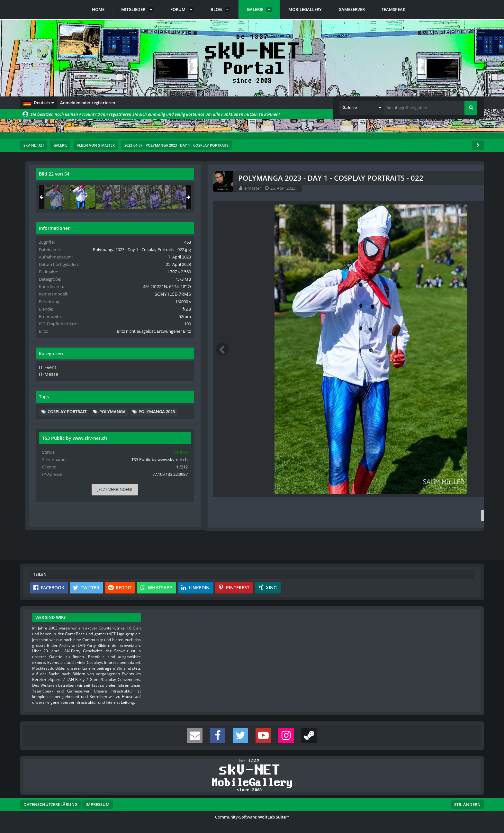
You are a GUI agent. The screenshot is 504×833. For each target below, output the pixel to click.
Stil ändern (467, 804)
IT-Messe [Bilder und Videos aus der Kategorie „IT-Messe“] (396, 392)
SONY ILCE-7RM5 (455, 306)
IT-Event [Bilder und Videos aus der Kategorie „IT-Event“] (395, 385)
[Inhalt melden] (350, 516)
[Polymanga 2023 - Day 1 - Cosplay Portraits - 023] (456, 197)
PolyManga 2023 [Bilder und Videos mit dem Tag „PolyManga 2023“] (414, 448)
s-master (70, 188)
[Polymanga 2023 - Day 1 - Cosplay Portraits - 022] (431, 197)
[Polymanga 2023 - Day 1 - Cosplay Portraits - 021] (406, 197)
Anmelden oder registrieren (88, 103)
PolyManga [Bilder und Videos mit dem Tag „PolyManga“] (409, 438)
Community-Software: (252, 817)
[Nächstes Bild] (349, 349)
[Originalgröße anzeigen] (348, 178)
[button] (39, 103)
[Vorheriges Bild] (40, 349)
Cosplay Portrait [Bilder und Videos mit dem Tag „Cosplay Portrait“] (415, 429)
